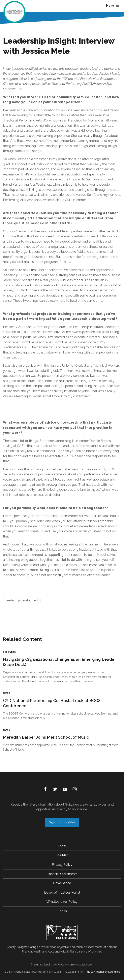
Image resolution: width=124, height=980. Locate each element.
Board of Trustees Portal (62, 892)
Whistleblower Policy (62, 902)
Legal (62, 846)
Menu (112, 6)
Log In (62, 911)
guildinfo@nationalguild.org (104, 972)
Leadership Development (22, 600)
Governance (62, 883)
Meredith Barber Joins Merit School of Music (46, 737)
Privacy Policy (62, 865)
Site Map (62, 855)
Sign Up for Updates (62, 822)
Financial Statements (62, 874)
